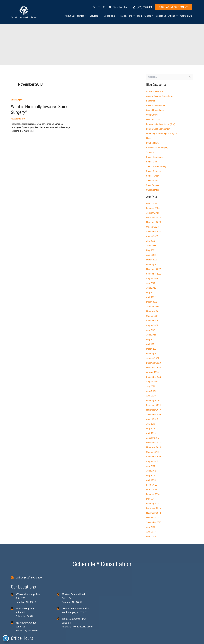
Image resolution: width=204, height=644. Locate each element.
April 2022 (151, 297)
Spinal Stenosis (153, 171)
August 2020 (152, 382)
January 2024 (153, 213)
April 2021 (151, 344)
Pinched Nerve (153, 143)
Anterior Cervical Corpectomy (160, 96)
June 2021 (151, 335)
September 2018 (154, 457)
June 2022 (151, 288)
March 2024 (152, 203)
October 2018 (152, 452)
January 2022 (153, 307)
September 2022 (154, 274)
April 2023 (151, 255)
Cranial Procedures (155, 110)
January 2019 (153, 438)
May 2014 (151, 499)
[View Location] (13, 594)
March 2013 (152, 536)
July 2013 (151, 527)
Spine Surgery (17, 100)
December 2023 (153, 218)
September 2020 (154, 377)
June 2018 (151, 471)
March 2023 (152, 260)
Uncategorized (153, 190)
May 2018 (151, 475)
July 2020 (151, 386)
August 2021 (152, 325)
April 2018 (151, 480)
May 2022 (151, 293)
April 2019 (151, 433)
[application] (86, 16)
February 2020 (153, 400)
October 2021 (152, 316)
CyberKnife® (152, 115)
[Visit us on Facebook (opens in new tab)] (99, 7)
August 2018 (152, 461)
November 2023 (154, 222)
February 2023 (153, 264)
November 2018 (154, 447)
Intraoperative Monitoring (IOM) (161, 124)
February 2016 (153, 494)
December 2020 (153, 363)
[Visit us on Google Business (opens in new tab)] (94, 7)
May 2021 (151, 339)
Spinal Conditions (154, 157)
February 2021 (153, 354)
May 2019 (151, 429)
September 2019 (154, 415)
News (149, 138)
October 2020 (152, 372)
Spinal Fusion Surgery (156, 166)
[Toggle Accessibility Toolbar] (6, 638)
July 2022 (151, 283)
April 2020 (151, 396)
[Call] (143, 7)
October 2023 (152, 227)
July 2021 (151, 330)
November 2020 (154, 368)
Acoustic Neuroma (155, 91)
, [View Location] (25, 612)
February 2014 (153, 504)
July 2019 (151, 424)
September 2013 (154, 522)
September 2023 (154, 232)
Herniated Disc (153, 120)
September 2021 (154, 321)
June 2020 (151, 391)
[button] (173, 7)
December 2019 (153, 405)
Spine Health (152, 181)
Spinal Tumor (152, 176)
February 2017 (153, 485)
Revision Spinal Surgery (157, 148)
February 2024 (153, 208)
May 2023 (151, 250)
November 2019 (154, 410)
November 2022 (154, 269)
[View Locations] (119, 7)
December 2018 (153, 443)
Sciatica (150, 152)
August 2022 (152, 278)
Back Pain (151, 101)
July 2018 (151, 466)
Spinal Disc (151, 162)
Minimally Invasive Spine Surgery (161, 134)
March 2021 (152, 349)
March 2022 (152, 302)
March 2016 (152, 490)
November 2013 (154, 513)
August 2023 (152, 236)
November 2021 (154, 311)
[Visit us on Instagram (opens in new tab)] (104, 7)
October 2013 (152, 518)
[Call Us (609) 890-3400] (26, 578)
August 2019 (152, 419)
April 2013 (151, 532)
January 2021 (153, 358)
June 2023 (151, 246)
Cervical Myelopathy (156, 105)
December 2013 (153, 508)
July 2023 (151, 241)
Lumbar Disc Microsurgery (158, 129)
